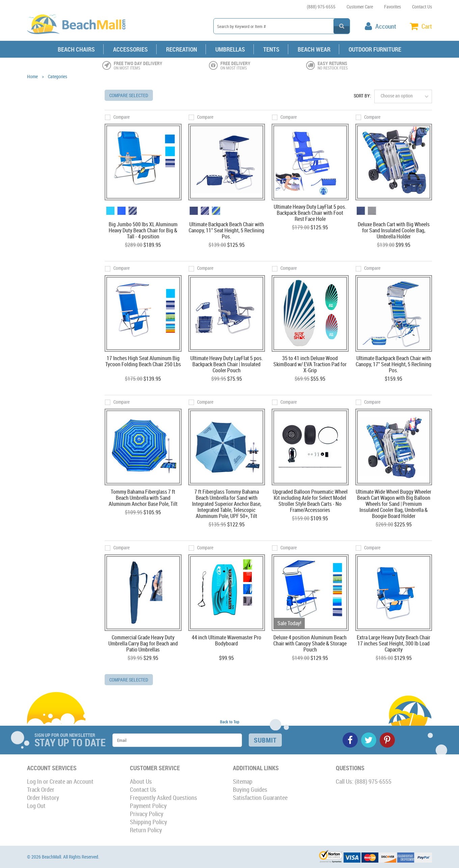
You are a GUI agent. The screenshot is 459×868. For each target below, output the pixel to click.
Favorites (393, 7)
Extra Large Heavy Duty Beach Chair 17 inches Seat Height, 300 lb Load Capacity (394, 644)
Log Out (36, 806)
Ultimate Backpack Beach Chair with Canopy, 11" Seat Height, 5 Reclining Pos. (226, 231)
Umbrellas (230, 49)
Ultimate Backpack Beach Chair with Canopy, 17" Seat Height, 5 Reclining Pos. (394, 365)
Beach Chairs (76, 49)
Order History (43, 798)
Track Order (41, 789)
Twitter (369, 740)
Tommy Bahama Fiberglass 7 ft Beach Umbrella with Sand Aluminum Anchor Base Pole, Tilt (143, 498)
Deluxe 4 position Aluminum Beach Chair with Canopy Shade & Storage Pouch (310, 644)
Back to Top (230, 722)
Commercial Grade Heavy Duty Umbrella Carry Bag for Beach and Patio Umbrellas (143, 644)
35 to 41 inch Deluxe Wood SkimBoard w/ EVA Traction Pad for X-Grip (310, 365)
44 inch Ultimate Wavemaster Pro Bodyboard (226, 641)
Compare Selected (129, 95)
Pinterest (387, 740)
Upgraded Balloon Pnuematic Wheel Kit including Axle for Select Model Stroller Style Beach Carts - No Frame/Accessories (310, 501)
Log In (34, 781)
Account (386, 26)
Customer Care (360, 7)
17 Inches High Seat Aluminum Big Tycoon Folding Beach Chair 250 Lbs (143, 361)
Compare (122, 117)
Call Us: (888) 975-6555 (364, 781)
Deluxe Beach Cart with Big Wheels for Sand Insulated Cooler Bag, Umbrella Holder (394, 231)
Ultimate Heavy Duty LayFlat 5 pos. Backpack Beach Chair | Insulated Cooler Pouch (227, 365)
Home (32, 76)
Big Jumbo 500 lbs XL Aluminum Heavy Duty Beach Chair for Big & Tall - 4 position (143, 231)
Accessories (130, 49)
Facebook (350, 740)
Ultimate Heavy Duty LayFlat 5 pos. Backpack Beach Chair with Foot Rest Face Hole (310, 213)
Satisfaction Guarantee (260, 798)
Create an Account (72, 781)
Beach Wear (314, 49)
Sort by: (362, 96)
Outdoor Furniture (375, 49)
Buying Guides (250, 789)
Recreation (182, 49)
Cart (427, 26)
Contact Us (422, 7)
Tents (271, 49)
